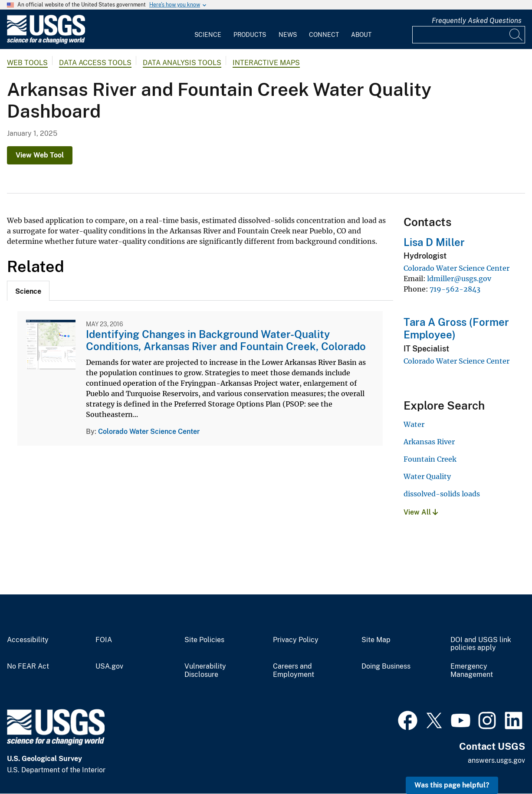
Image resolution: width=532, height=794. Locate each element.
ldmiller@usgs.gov (459, 279)
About (361, 35)
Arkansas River (429, 442)
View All (421, 512)
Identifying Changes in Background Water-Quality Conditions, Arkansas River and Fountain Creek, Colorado (226, 340)
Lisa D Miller (434, 242)
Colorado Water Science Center (149, 431)
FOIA (104, 640)
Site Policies (204, 640)
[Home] (46, 42)
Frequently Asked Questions (477, 21)
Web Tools (27, 63)
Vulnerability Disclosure (205, 671)
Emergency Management (472, 671)
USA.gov (109, 666)
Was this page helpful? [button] (452, 785)
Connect (324, 35)
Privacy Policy (296, 640)
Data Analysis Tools (182, 63)
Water (414, 424)
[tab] (28, 291)
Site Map (376, 640)
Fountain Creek (430, 459)
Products (250, 35)
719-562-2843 (455, 289)
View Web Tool (40, 155)
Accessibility (28, 640)
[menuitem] (208, 30)
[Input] (469, 35)
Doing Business (386, 666)
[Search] (516, 35)
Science (208, 35)
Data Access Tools (95, 63)
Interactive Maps (266, 63)
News (288, 35)
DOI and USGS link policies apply (481, 644)
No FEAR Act (28, 666)
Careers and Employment (294, 671)
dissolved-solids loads (442, 494)
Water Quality (427, 476)
